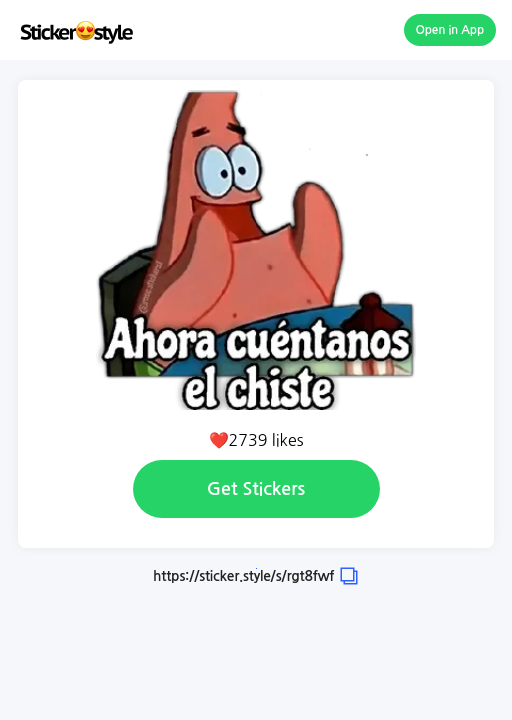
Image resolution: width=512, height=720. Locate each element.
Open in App (450, 30)
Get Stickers (256, 489)
